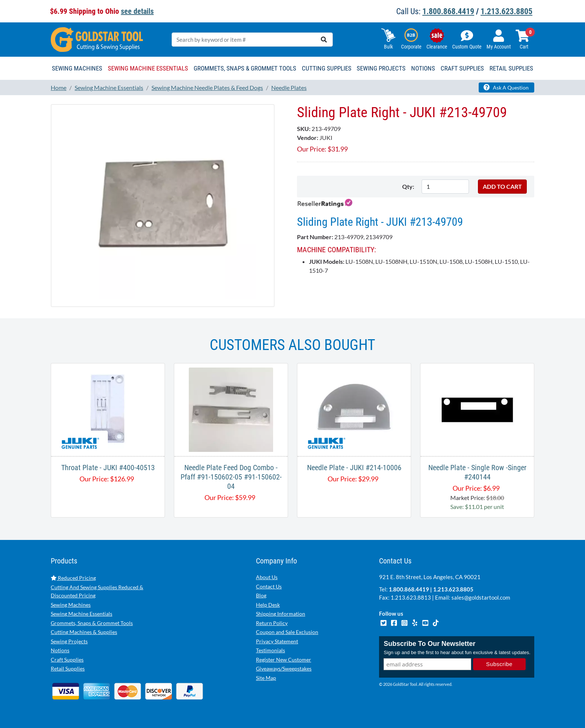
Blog (261, 595)
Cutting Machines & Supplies (84, 632)
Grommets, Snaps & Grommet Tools (92, 623)
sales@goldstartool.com (481, 597)
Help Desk (268, 605)
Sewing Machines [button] (77, 68)
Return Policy (272, 623)
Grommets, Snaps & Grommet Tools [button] (245, 68)
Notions (60, 650)
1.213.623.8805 (506, 11)
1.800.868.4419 (448, 11)
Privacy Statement (277, 641)
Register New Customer (284, 660)
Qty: (408, 186)
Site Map (266, 678)
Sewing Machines (71, 605)
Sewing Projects (69, 641)
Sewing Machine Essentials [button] (148, 68)
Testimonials (270, 650)
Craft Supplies (67, 660)
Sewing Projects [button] (381, 68)
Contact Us (269, 586)
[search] (324, 40)
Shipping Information (281, 614)
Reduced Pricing (73, 578)
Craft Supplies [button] (462, 68)
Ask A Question (506, 87)
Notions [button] (423, 68)
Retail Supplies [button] (511, 68)
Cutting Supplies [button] (327, 68)
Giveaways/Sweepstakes (284, 668)
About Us (267, 577)
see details (137, 11)
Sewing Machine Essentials (82, 614)
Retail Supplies (68, 668)
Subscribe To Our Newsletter (429, 644)
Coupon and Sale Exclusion (287, 632)
